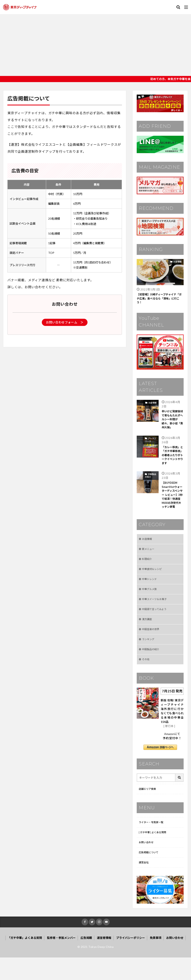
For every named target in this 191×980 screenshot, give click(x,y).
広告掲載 (86, 960)
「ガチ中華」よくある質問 (25, 960)
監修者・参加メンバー (61, 960)
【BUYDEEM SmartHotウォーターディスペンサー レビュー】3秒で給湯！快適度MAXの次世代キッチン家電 (173, 502)
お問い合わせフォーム (65, 322)
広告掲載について (150, 874)
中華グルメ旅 (151, 603)
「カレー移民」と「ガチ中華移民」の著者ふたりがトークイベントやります (172, 458)
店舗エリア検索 (149, 808)
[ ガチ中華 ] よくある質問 (155, 852)
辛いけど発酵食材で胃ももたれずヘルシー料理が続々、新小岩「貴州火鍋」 (172, 421)
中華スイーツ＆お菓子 (156, 614)
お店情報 (177, 262)
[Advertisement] (95, 45)
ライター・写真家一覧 (153, 842)
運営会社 (144, 884)
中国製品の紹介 (151, 479)
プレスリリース (151, 442)
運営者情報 (104, 960)
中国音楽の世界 (152, 646)
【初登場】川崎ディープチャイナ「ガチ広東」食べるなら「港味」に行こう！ (160, 299)
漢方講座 (148, 635)
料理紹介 (148, 571)
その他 (146, 678)
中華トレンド (151, 592)
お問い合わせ (147, 863)
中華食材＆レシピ (153, 582)
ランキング (149, 656)
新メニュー (149, 560)
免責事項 (156, 960)
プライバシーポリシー (131, 960)
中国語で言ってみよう (156, 624)
